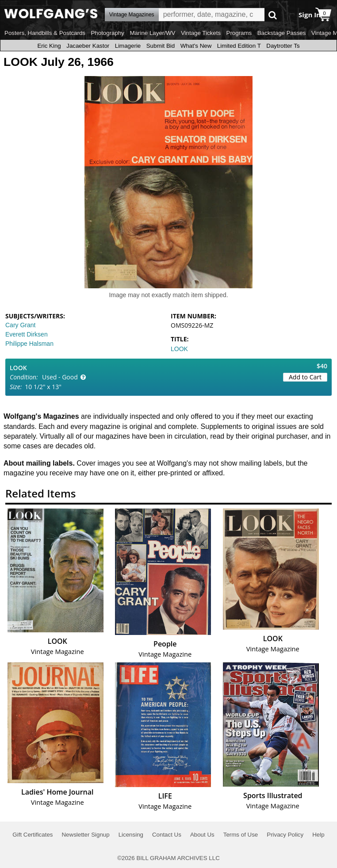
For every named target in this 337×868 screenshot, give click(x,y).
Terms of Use (241, 835)
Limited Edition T (239, 46)
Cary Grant (20, 325)
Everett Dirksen (27, 334)
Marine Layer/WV (152, 33)
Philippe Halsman (29, 344)
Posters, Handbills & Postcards (45, 33)
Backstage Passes (282, 33)
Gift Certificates (33, 835)
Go (273, 15)
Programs (239, 33)
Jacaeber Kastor (88, 46)
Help (318, 835)
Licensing (131, 835)
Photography (107, 33)
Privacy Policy (285, 835)
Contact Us (167, 835)
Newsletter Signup (85, 835)
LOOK (179, 349)
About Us (202, 835)
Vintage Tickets (201, 33)
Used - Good (60, 377)
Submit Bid (161, 46)
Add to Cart (305, 377)
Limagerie (128, 46)
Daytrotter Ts (283, 46)
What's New (196, 46)
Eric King (49, 46)
